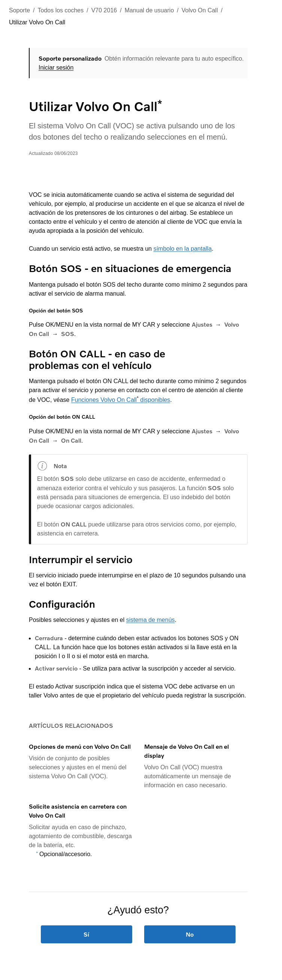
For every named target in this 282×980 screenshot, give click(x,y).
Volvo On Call (200, 10)
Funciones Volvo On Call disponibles (121, 400)
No (190, 934)
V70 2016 (104, 10)
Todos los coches (61, 10)
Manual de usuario (149, 10)
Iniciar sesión (56, 68)
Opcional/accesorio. (66, 854)
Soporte (19, 10)
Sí (87, 934)
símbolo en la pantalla (183, 249)
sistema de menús (151, 620)
